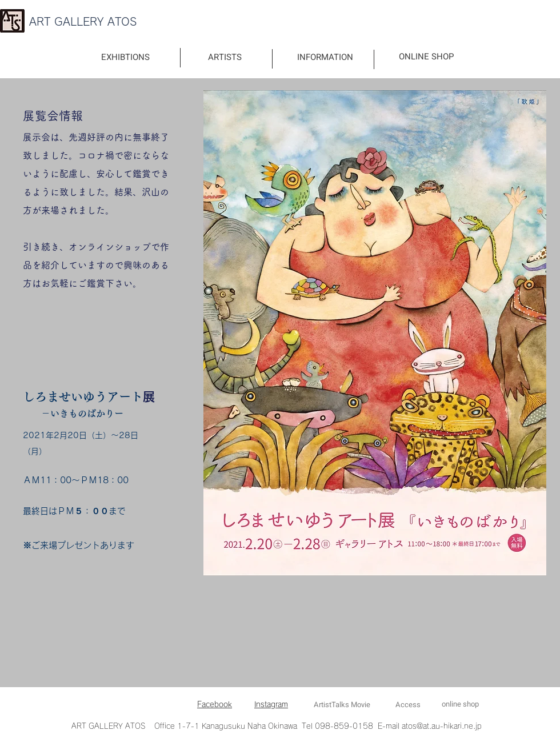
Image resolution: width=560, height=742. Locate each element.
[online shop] (460, 705)
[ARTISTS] (225, 57)
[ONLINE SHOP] (426, 57)
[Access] (408, 705)
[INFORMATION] (325, 57)
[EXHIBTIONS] (125, 57)
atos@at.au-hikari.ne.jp (442, 726)
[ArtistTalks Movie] (342, 705)
